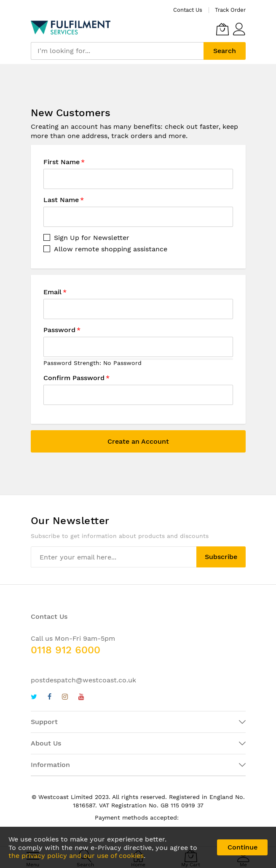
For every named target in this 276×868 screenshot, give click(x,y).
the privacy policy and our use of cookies (76, 856)
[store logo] (71, 27)
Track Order (230, 10)
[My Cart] (222, 29)
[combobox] (117, 51)
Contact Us (188, 10)
